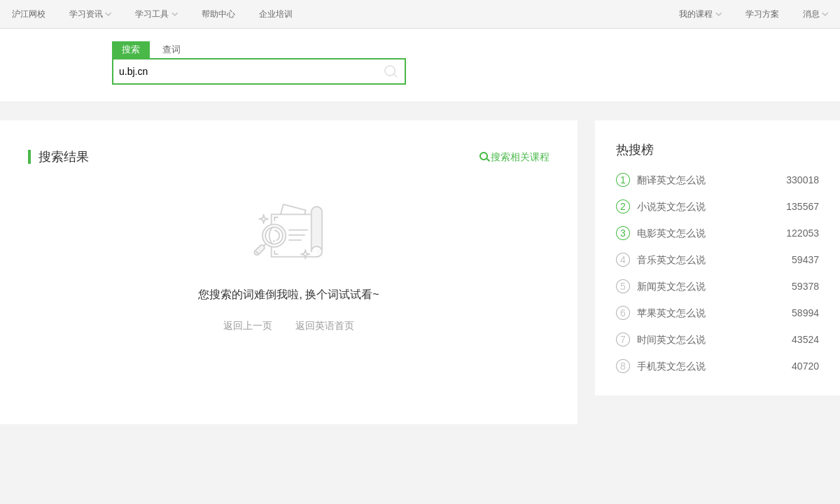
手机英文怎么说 (671, 366)
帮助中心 (218, 14)
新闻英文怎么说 (671, 286)
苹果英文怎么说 (671, 313)
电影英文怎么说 (671, 233)
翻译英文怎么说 (671, 180)
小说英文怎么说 (671, 206)
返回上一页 (248, 325)
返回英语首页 (325, 325)
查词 (171, 49)
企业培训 (276, 14)
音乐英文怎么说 (671, 260)
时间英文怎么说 (671, 339)
